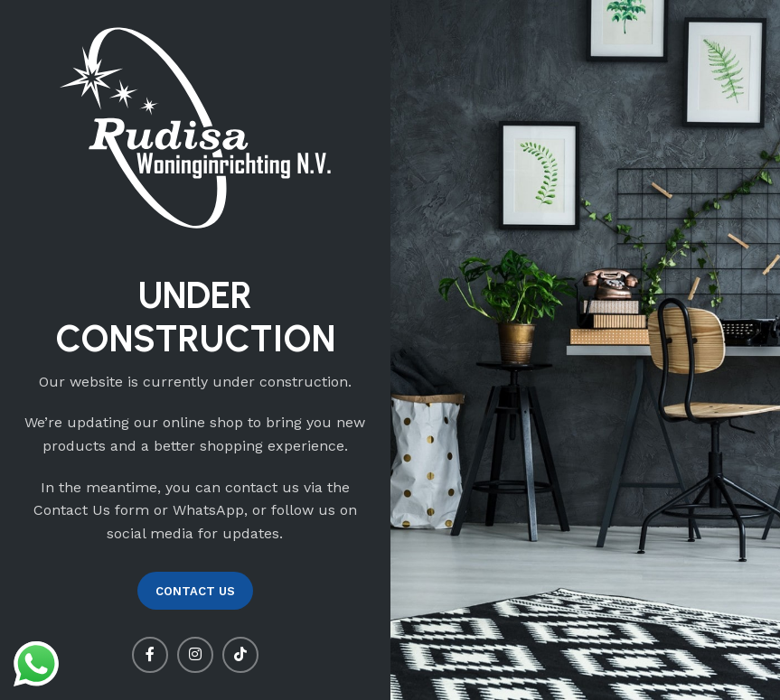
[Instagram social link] (195, 655)
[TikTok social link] (240, 655)
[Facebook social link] (150, 655)
